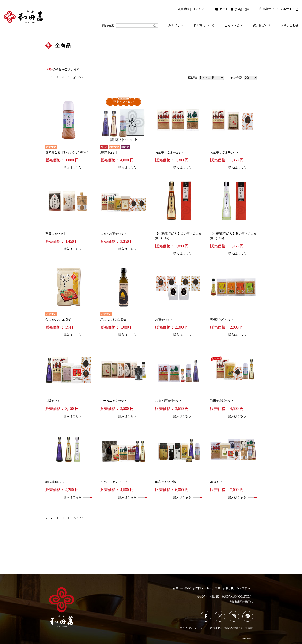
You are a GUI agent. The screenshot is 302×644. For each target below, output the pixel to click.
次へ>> (78, 77)
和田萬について (204, 25)
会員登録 (183, 9)
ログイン (198, 9)
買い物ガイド (262, 25)
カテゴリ (176, 25)
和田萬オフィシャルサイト (279, 9)
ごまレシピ (233, 25)
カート (232, 9)
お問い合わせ (290, 25)
